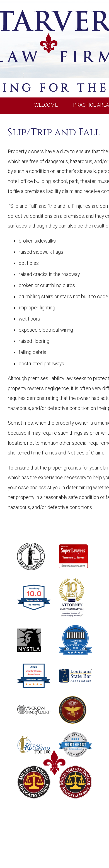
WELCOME (46, 105)
